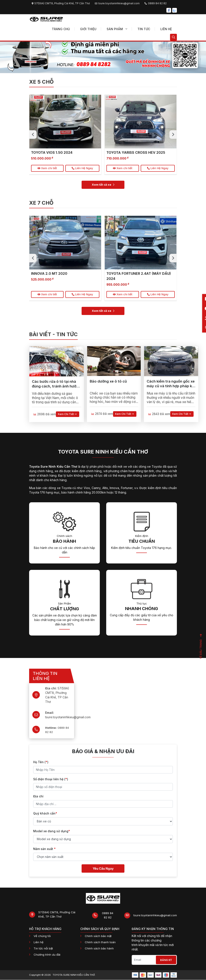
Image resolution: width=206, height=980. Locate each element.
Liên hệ (166, 29)
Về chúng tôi (42, 936)
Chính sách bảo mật (98, 936)
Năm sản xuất (44, 849)
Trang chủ (61, 29)
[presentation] (33, 135)
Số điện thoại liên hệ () (51, 779)
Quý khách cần (45, 813)
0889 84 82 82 (57, 730)
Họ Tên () (41, 762)
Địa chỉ (38, 796)
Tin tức (144, 29)
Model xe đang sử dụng (52, 831)
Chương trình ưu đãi (47, 955)
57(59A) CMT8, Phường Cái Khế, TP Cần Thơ (57, 915)
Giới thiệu (88, 29)
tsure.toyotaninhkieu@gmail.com (155, 915)
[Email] (144, 960)
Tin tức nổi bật (43, 949)
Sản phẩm (117, 29)
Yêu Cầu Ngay (103, 868)
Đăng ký (166, 960)
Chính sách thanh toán (100, 942)
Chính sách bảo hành (99, 949)
